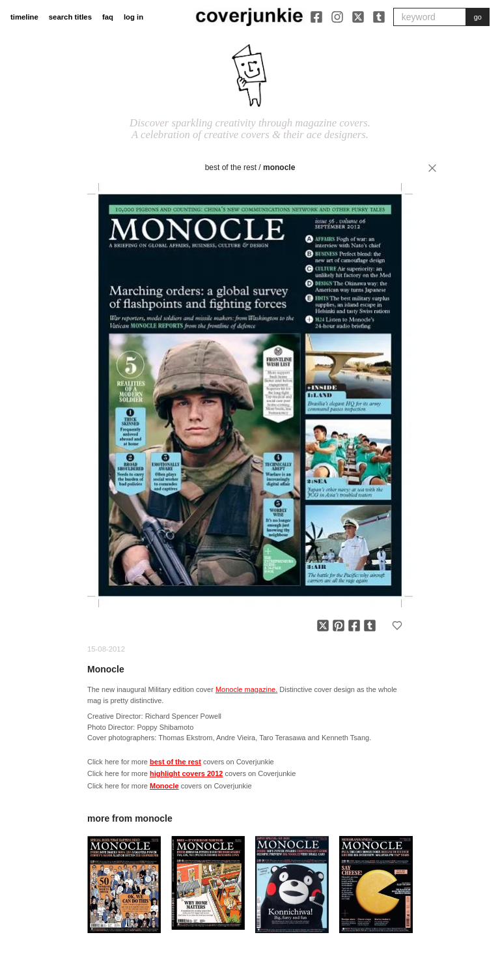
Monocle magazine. (246, 689)
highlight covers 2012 (186, 773)
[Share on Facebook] (354, 626)
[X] (358, 17)
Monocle (279, 167)
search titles (70, 17)
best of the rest (231, 167)
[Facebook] (316, 17)
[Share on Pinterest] (339, 626)
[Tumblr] (379, 17)
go (478, 17)
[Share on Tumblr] (370, 626)
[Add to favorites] (397, 626)
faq (108, 17)
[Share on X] (323, 626)
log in (133, 17)
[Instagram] (337, 17)
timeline (24, 17)
